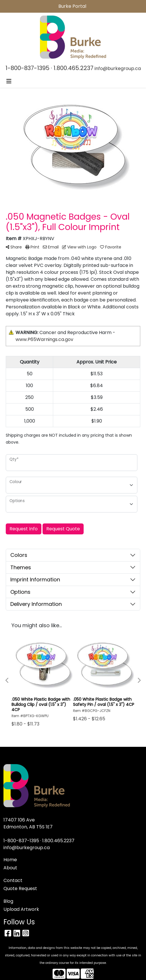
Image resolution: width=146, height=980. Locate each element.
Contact (13, 880)
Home (10, 860)
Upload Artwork (21, 909)
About (10, 868)
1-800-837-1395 (27, 68)
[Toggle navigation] (9, 81)
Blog (8, 901)
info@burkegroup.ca (118, 68)
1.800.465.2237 (73, 68)
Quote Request (20, 888)
